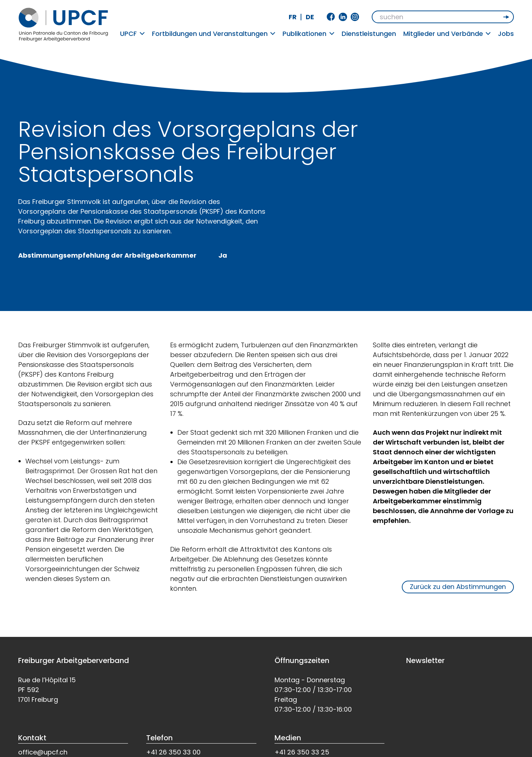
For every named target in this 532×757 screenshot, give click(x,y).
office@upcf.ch (43, 752)
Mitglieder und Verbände (447, 34)
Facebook (331, 17)
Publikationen (308, 34)
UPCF (132, 34)
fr (293, 17)
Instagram (355, 17)
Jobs (506, 34)
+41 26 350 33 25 (302, 752)
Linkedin (343, 17)
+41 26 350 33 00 (173, 752)
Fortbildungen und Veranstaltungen (214, 34)
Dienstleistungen (369, 34)
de (310, 17)
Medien (288, 738)
